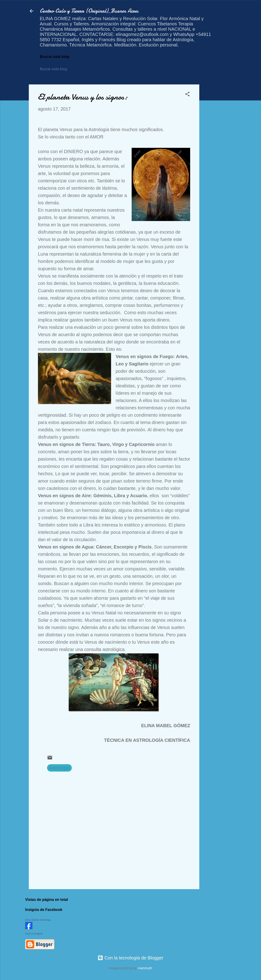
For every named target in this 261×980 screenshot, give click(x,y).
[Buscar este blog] (61, 69)
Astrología (59, 768)
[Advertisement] (218, 153)
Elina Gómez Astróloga (38, 920)
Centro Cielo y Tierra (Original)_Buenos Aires (89, 11)
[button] (187, 95)
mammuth (145, 968)
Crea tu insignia (34, 934)
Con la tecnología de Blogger (130, 958)
